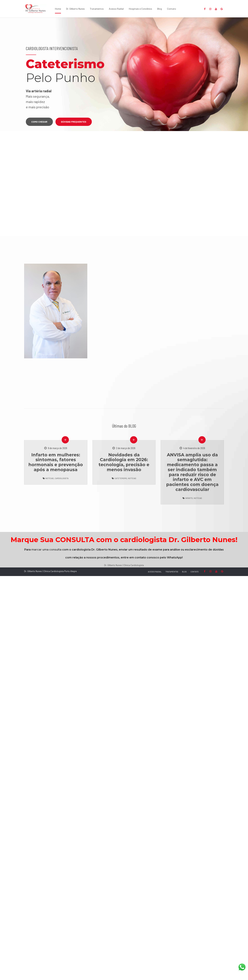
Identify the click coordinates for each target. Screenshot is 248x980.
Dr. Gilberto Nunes (75, 9)
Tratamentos (97, 9)
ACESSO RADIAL (155, 572)
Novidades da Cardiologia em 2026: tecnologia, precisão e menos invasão (124, 462)
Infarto (189, 498)
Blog (160, 9)
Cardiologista (62, 478)
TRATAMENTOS (172, 572)
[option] (124, 74)
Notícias (50, 478)
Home (58, 9)
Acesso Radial (116, 9)
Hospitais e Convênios (140, 9)
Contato (172, 9)
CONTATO (195, 572)
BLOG (184, 572)
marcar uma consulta (46, 550)
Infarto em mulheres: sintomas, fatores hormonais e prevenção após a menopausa (56, 462)
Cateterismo (121, 478)
